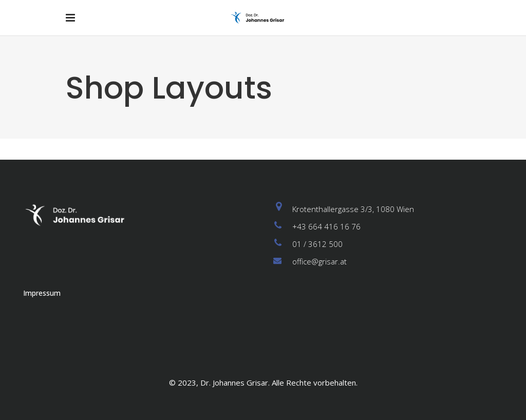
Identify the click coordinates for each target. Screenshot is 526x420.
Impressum (42, 293)
